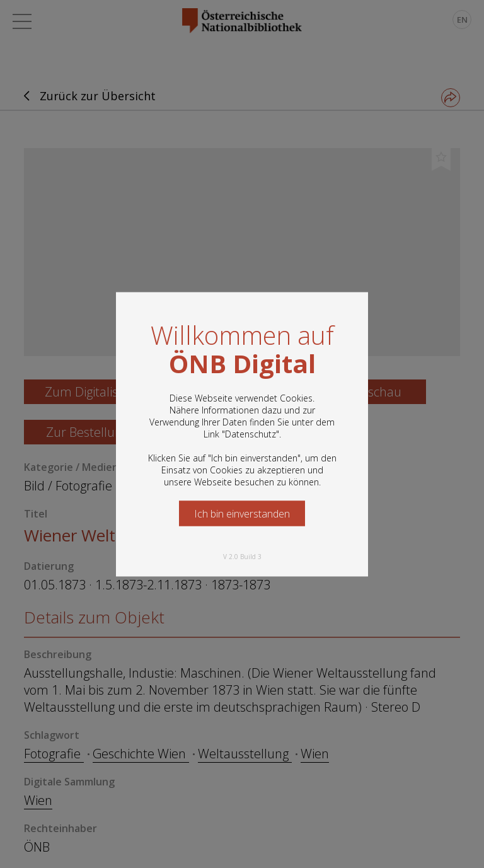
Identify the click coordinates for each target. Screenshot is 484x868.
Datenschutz (251, 433)
